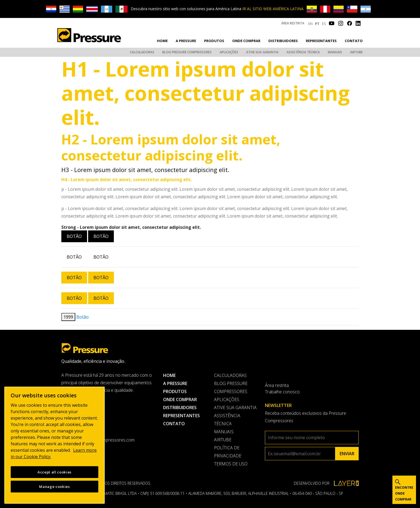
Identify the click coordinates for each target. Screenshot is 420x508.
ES (324, 24)
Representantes (321, 41)
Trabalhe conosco (282, 392)
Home (162, 41)
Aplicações (229, 52)
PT (317, 24)
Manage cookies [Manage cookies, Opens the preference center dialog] (54, 487)
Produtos (214, 41)
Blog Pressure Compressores (187, 52)
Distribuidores (283, 41)
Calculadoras (142, 52)
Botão (74, 236)
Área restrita (293, 23)
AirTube (356, 52)
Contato (354, 41)
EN (310, 24)
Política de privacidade (228, 452)
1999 (68, 317)
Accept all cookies (55, 472)
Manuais (335, 52)
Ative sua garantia (262, 52)
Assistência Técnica (303, 52)
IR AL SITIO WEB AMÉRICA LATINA (273, 9)
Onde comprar (246, 41)
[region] (55, 445)
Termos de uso (231, 464)
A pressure (186, 41)
